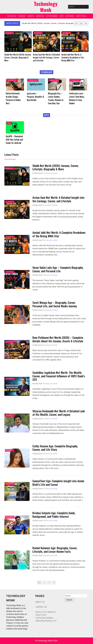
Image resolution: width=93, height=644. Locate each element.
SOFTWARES (70, 16)
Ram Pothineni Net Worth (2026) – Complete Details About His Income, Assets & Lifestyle (58, 339)
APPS (62, 16)
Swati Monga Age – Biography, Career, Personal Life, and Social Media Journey (55, 304)
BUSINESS (22, 16)
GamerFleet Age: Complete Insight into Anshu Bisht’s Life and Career (58, 483)
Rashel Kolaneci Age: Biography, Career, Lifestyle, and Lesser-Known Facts (55, 550)
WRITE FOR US (81, 16)
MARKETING (40, 16)
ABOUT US (40, 602)
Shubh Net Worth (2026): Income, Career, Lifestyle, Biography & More (52, 23)
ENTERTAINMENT (52, 16)
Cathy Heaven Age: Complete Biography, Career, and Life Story (55, 448)
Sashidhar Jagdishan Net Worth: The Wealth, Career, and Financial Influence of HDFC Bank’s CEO (59, 376)
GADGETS (31, 16)
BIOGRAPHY (10, 33)
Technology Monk (50, 173)
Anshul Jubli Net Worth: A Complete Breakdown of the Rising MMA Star (59, 234)
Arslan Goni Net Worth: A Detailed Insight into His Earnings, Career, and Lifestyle (58, 199)
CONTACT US (41, 607)
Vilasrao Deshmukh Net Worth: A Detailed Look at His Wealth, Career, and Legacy (59, 413)
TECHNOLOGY (12, 16)
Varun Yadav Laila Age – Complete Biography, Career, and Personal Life (58, 269)
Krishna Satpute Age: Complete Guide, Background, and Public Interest (54, 515)
